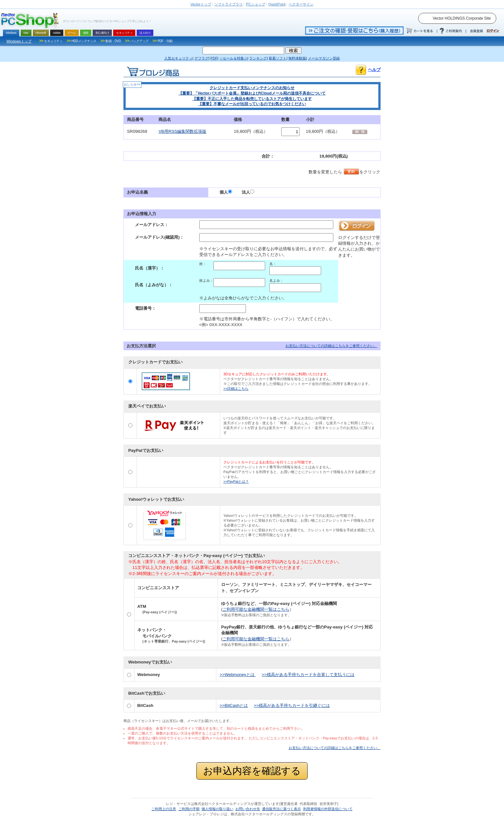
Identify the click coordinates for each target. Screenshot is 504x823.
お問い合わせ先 (248, 809)
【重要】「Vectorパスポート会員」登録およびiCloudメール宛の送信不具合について (252, 93)
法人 (248, 192)
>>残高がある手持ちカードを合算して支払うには (308, 675)
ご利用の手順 (189, 809)
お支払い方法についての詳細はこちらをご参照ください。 (331, 346)
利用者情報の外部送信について (328, 809)
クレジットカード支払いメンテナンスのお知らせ (252, 88)
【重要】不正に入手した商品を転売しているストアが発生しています (252, 99)
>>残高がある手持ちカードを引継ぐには (292, 705)
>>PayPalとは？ (236, 481)
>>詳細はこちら (236, 389)
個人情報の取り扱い (217, 809)
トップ (201, 4)
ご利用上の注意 (164, 809)
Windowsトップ (19, 41)
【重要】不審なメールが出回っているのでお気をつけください (252, 104)
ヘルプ (374, 70)
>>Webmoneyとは (238, 675)
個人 (226, 192)
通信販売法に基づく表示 (281, 809)
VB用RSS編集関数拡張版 (182, 131)
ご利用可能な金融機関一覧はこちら (256, 609)
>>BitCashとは (234, 705)
